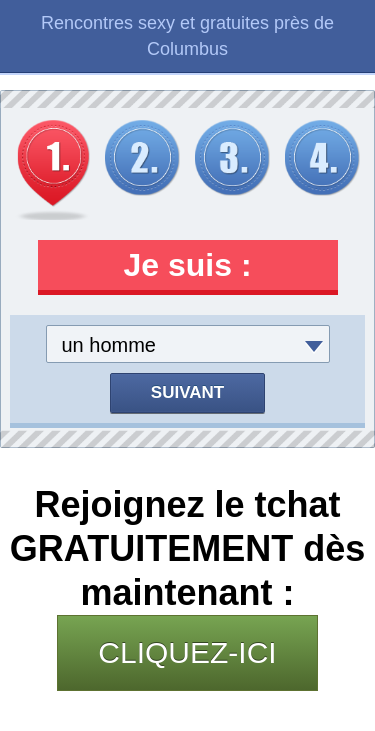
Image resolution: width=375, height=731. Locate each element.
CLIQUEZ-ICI (187, 652)
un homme (109, 345)
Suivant (187, 392)
